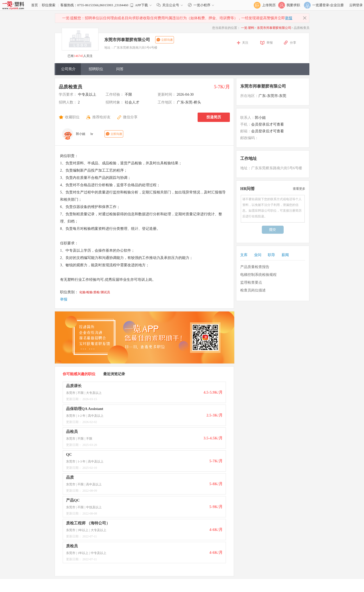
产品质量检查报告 (255, 267)
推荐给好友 (101, 117)
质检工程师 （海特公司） (88, 523)
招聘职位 (96, 69)
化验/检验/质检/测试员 (95, 292)
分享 (293, 43)
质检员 (72, 546)
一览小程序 (202, 5)
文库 (244, 255)
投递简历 (214, 117)
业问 (258, 255)
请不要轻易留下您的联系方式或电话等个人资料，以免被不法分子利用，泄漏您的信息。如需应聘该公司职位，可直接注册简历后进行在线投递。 (273, 209)
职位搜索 (49, 5)
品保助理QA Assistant (85, 409)
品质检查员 (70, 87)
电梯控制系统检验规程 (258, 275)
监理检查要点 (251, 282)
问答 (120, 69)
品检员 (72, 432)
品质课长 (74, 386)
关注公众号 (171, 5)
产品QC (73, 500)
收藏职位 (72, 117)
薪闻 (285, 255)
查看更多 (299, 189)
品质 (70, 477)
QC (69, 454)
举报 (289, 18)
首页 (35, 5)
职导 (271, 255)
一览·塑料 (248, 28)
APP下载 (141, 5)
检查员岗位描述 (253, 290)
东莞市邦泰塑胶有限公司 (274, 28)
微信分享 (130, 117)
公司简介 (68, 69)
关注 (245, 43)
